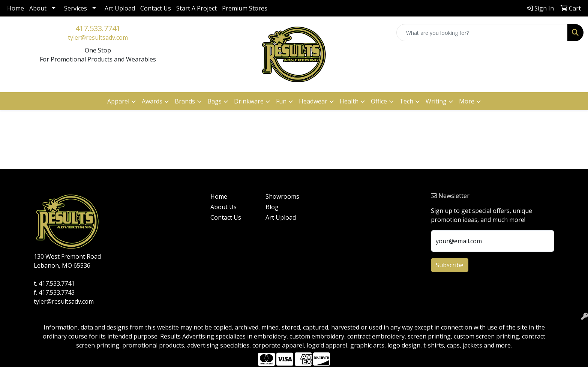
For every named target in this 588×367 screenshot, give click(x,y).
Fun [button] (281, 101)
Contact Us (156, 8)
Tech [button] (406, 101)
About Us (223, 207)
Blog (272, 207)
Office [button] (379, 101)
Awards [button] (152, 101)
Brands (185, 101)
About (38, 8)
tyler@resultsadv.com (98, 37)
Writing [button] (436, 101)
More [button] (467, 101)
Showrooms (282, 196)
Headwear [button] (313, 101)
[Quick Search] (482, 33)
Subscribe (450, 265)
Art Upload (120, 8)
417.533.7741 (98, 28)
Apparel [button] (118, 101)
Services (76, 8)
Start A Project (196, 8)
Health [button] (349, 101)
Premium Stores (245, 8)
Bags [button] (214, 101)
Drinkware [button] (249, 101)
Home (16, 8)
